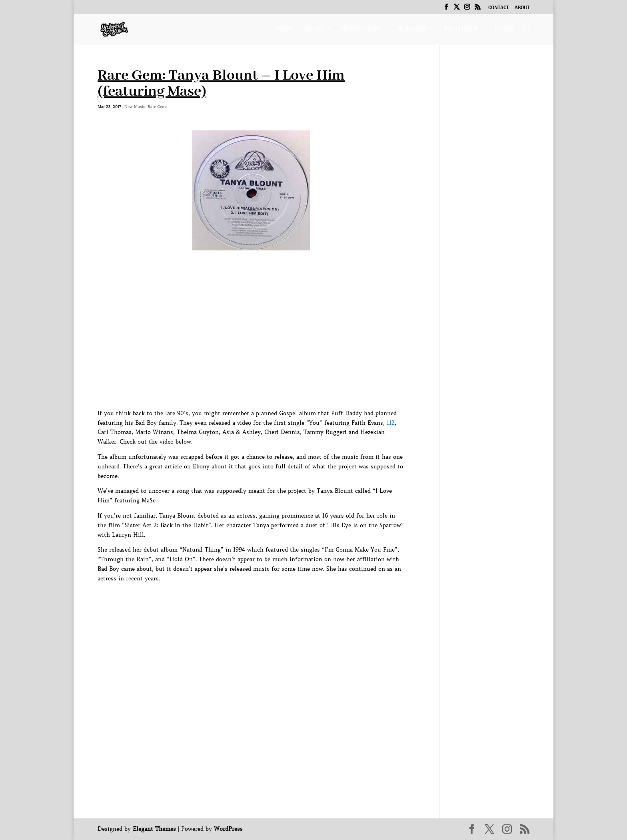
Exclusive (461, 31)
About (522, 8)
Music (314, 31)
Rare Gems (158, 107)
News (504, 31)
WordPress (228, 829)
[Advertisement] (243, 754)
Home (285, 31)
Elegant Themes (154, 829)
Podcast (412, 31)
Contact (498, 8)
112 (391, 423)
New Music (135, 107)
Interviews (361, 31)
